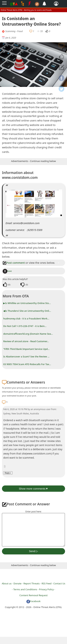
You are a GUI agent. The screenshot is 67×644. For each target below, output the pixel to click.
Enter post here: (34, 512)
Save (7, 271)
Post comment (14, 263)
